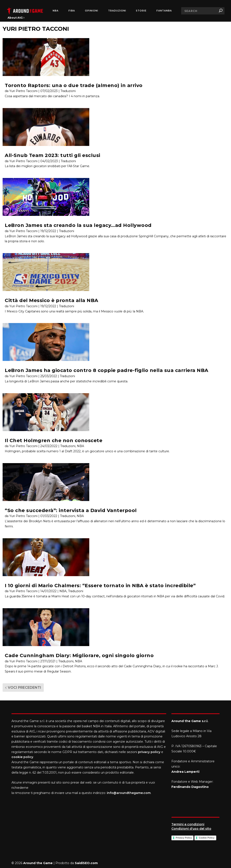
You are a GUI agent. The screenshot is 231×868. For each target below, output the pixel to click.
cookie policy (22, 757)
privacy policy (149, 752)
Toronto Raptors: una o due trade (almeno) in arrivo (74, 85)
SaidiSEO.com (86, 863)
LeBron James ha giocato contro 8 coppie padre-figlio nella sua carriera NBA (107, 370)
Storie (141, 11)
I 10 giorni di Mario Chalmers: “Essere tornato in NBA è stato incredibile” (100, 586)
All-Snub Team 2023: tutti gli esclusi (53, 155)
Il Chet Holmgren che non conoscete (54, 440)
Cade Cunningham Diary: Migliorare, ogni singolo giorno (79, 655)
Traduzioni (117, 11)
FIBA (72, 11)
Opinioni (92, 11)
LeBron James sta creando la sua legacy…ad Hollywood (78, 225)
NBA (56, 11)
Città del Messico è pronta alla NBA (52, 300)
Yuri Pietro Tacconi (23, 91)
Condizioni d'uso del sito (191, 829)
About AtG (16, 18)
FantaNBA (164, 11)
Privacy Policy (184, 838)
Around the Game (38, 863)
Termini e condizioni (188, 824)
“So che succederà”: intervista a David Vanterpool (71, 510)
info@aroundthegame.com (129, 793)
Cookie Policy (207, 838)
